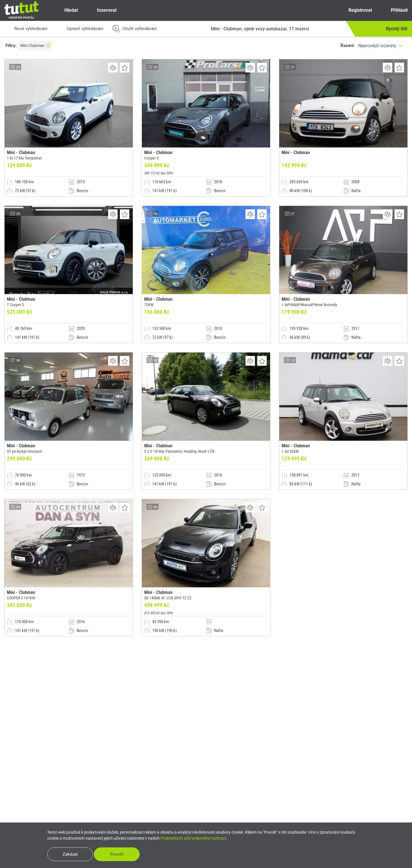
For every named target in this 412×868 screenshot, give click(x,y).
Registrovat (355, 10)
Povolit (117, 854)
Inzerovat (102, 10)
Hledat (66, 10)
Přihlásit (394, 10)
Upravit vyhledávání (80, 29)
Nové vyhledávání (26, 29)
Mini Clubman (35, 46)
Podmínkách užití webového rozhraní (193, 838)
